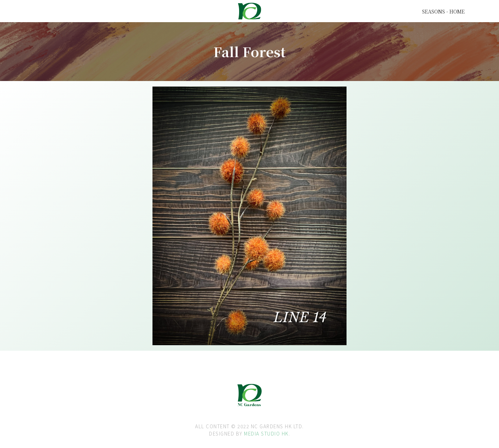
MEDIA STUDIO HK (266, 433)
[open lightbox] (172, 119)
